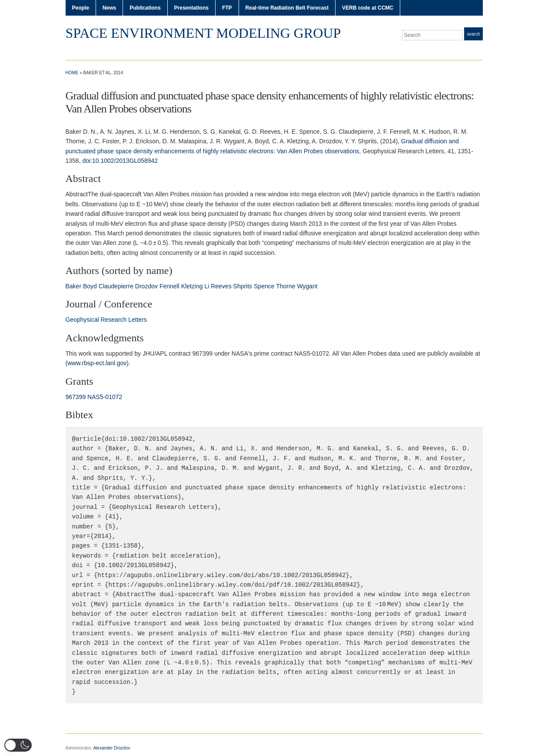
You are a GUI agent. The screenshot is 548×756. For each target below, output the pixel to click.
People (81, 8)
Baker (74, 286)
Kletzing (192, 286)
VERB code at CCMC (368, 8)
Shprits (243, 286)
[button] (18, 745)
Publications (145, 8)
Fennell (169, 286)
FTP (227, 8)
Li (207, 286)
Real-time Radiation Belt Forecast (287, 8)
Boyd (90, 286)
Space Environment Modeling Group (203, 33)
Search (473, 34)
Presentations (191, 8)
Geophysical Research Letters (106, 320)
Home (72, 73)
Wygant (307, 286)
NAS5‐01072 (105, 397)
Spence (264, 286)
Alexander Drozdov (111, 748)
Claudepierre (116, 286)
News (109, 8)
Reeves (221, 286)
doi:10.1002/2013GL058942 (120, 161)
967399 (76, 397)
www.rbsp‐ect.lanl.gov (97, 363)
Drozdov (146, 286)
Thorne (286, 286)
